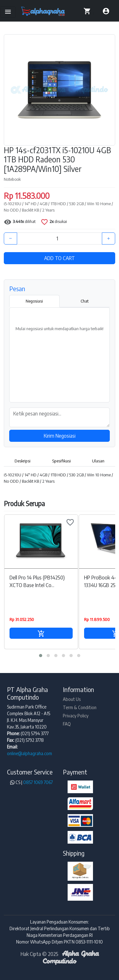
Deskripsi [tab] (23, 461)
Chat (85, 301)
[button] (41, 656)
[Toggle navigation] (8, 12)
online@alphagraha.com (30, 753)
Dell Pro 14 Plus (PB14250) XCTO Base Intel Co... (37, 581)
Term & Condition (80, 707)
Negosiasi (34, 301)
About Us (72, 699)
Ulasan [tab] (98, 461)
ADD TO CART (60, 258)
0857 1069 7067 (38, 782)
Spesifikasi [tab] (61, 461)
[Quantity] (60, 238)
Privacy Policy (76, 716)
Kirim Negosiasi (60, 436)
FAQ (67, 724)
